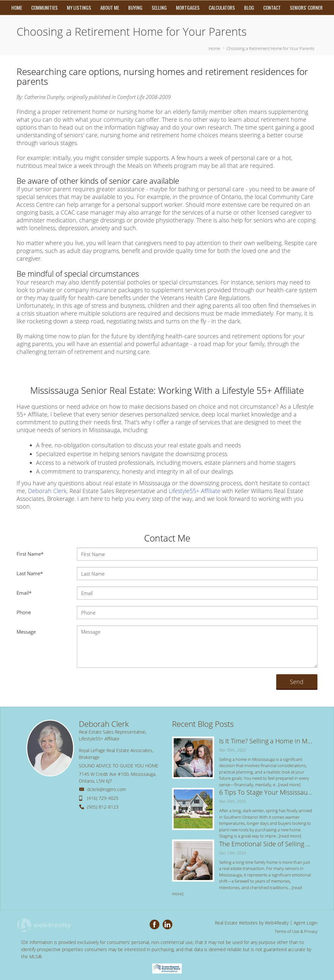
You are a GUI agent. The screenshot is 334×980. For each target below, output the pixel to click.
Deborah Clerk (47, 491)
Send (297, 682)
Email (24, 593)
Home (214, 48)
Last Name (30, 573)
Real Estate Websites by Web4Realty (252, 923)
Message (26, 632)
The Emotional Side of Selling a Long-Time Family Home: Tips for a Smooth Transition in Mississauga (266, 844)
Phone (24, 612)
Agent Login (306, 923)
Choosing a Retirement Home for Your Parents (270, 48)
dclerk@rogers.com (106, 789)
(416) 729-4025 (103, 798)
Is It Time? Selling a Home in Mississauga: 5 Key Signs (266, 741)
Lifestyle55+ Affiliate (195, 491)
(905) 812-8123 (103, 807)
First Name (30, 554)
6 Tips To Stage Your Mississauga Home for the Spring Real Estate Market (266, 792)
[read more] (289, 785)
